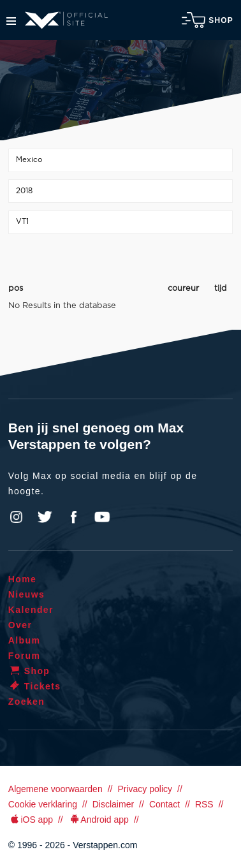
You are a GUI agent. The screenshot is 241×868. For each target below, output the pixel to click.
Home (23, 579)
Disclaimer (113, 804)
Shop (208, 20)
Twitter (45, 517)
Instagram (17, 517)
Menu (11, 21)
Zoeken (26, 702)
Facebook (73, 517)
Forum (25, 656)
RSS (204, 804)
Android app (99, 820)
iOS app (31, 820)
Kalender (31, 610)
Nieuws (26, 594)
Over (20, 625)
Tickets (35, 686)
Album (25, 640)
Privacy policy (145, 789)
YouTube (102, 517)
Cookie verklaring (43, 804)
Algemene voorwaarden (55, 789)
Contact (164, 804)
